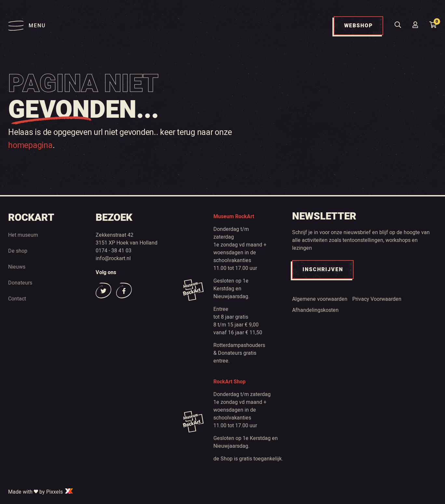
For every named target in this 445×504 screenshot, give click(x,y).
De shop (18, 251)
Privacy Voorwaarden (377, 299)
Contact (17, 299)
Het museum (23, 235)
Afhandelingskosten (315, 310)
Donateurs (20, 283)
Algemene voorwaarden (320, 299)
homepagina (30, 146)
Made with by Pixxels (41, 492)
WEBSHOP (358, 26)
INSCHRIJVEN (323, 270)
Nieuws (17, 267)
